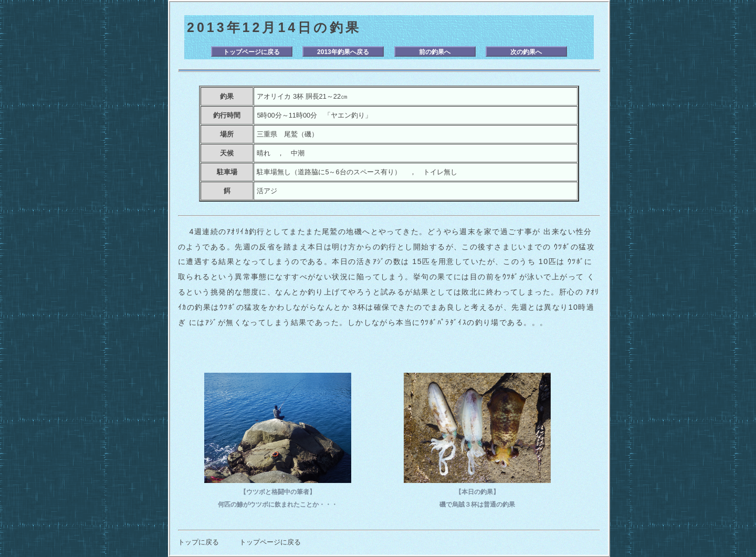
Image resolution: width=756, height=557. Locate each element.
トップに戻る (198, 542)
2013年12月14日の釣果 (274, 27)
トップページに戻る (251, 52)
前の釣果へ (435, 52)
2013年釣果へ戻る (343, 52)
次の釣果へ (526, 52)
